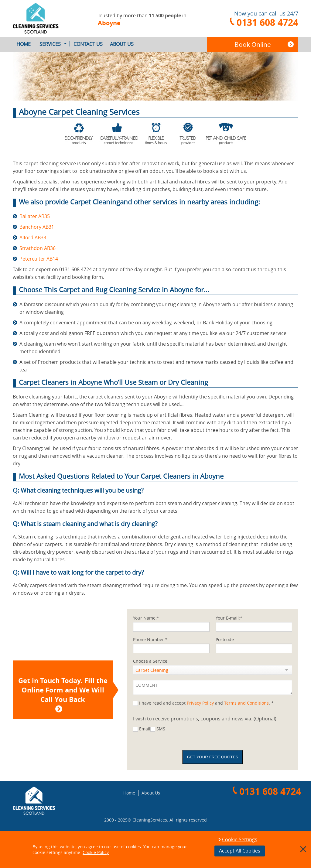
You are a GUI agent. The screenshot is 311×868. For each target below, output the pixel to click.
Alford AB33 (33, 238)
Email (145, 729)
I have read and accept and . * (206, 703)
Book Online (253, 44)
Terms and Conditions (246, 703)
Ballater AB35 (35, 216)
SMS (161, 729)
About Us (124, 44)
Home (25, 44)
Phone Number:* (150, 639)
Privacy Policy (200, 703)
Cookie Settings (240, 840)
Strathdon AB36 (38, 248)
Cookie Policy (96, 852)
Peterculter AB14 (39, 259)
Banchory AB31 (37, 227)
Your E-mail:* (229, 618)
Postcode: (225, 639)
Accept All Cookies (240, 851)
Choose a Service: (151, 661)
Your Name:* (146, 618)
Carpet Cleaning (152, 670)
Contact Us (90, 44)
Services (55, 44)
